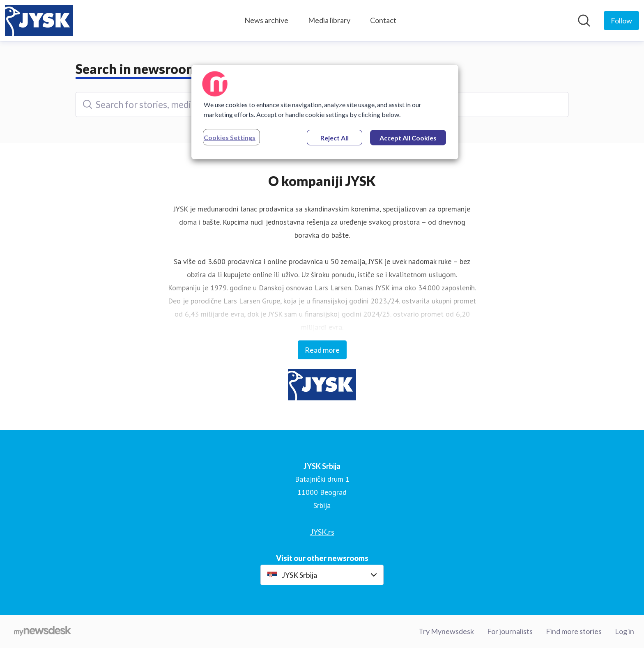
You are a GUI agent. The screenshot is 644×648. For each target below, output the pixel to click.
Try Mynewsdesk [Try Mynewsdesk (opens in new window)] (446, 631)
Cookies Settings (230, 137)
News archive (266, 20)
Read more (322, 350)
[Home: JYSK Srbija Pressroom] (39, 21)
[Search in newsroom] (584, 21)
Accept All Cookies (408, 138)
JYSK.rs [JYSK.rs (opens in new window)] (322, 532)
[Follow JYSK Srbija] (621, 21)
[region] (325, 112)
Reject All (335, 138)
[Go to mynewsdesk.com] (43, 632)
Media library (329, 20)
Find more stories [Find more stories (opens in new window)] (574, 631)
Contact (383, 20)
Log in (624, 631)
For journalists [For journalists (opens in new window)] (510, 631)
